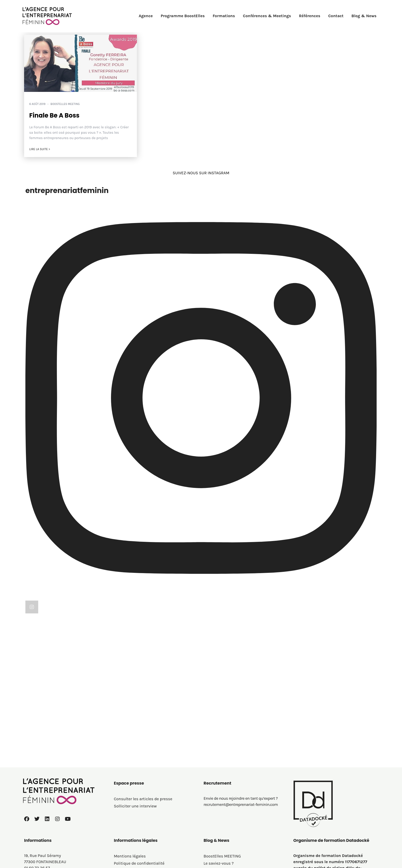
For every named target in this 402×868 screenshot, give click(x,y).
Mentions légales (130, 796)
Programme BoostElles (183, 16)
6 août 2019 (37, 104)
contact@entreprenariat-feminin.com (59, 814)
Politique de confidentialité (139, 803)
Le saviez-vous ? (219, 803)
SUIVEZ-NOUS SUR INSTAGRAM (201, 173)
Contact (336, 16)
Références (310, 16)
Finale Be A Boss (54, 115)
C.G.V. (119, 817)
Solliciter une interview (135, 746)
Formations (224, 16)
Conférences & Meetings (267, 16)
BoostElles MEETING (65, 104)
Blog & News (364, 16)
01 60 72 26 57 (37, 808)
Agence (146, 16)
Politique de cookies (133, 810)
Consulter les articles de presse (143, 739)
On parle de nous (219, 810)
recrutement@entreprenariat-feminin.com (241, 744)
